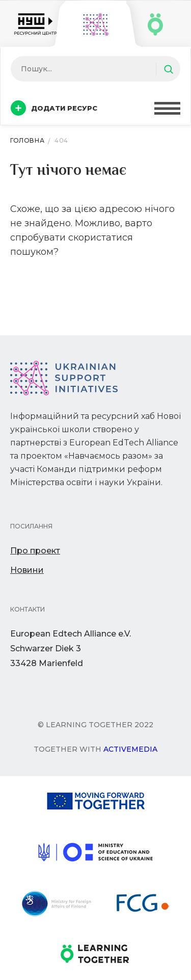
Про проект (35, 551)
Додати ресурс (54, 108)
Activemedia (130, 749)
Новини (27, 570)
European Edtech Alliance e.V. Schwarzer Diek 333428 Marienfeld (71, 648)
